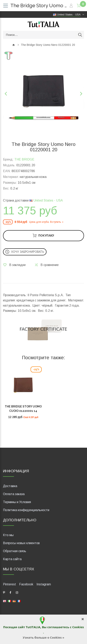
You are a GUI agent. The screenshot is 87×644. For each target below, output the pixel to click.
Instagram (44, 584)
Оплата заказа (14, 494)
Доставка (10, 486)
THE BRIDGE (24, 159)
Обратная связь (15, 551)
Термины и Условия (17, 502)
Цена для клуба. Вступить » (46, 222)
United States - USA (46, 200)
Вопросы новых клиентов (21, 543)
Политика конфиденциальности (26, 510)
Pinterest (9, 584)
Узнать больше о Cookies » (43, 637)
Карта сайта (12, 559)
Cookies (78, 627)
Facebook (26, 584)
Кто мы (8, 535)
